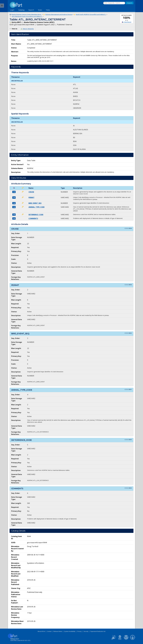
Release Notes (58, 631)
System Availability (70, 631)
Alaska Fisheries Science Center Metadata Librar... (27, 14)
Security (86, 631)
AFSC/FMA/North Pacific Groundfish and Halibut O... (27, 16)
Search (31, 10)
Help (48, 10)
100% (127, 18)
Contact (49, 631)
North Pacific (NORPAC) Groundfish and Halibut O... (91, 14)
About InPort (41, 631)
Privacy (79, 631)
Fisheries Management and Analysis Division (59, 14)
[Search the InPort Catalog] (114, 3)
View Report (128, 22)
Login (12, 10)
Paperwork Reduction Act (98, 631)
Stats (40, 10)
